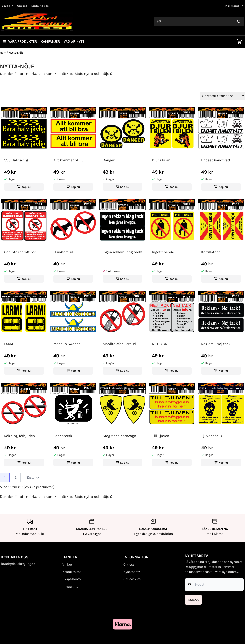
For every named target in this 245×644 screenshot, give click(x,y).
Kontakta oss (40, 6)
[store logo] (37, 22)
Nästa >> (32, 478)
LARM (9, 344)
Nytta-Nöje (16, 53)
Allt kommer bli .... (68, 160)
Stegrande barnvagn (119, 436)
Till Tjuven (161, 436)
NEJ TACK (159, 344)
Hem (3, 53)
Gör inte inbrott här (20, 252)
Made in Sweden (67, 344)
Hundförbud (63, 252)
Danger (109, 160)
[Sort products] (222, 96)
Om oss (22, 6)
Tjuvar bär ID (212, 436)
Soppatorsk (63, 436)
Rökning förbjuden (19, 436)
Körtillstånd (211, 252)
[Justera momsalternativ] (234, 6)
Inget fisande (163, 252)
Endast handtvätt (216, 160)
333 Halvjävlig (16, 160)
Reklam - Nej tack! (216, 344)
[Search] (239, 22)
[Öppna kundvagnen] (239, 42)
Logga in (8, 6)
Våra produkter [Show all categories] (20, 42)
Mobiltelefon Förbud (119, 344)
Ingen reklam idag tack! (122, 252)
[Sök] (199, 22)
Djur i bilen (161, 160)
